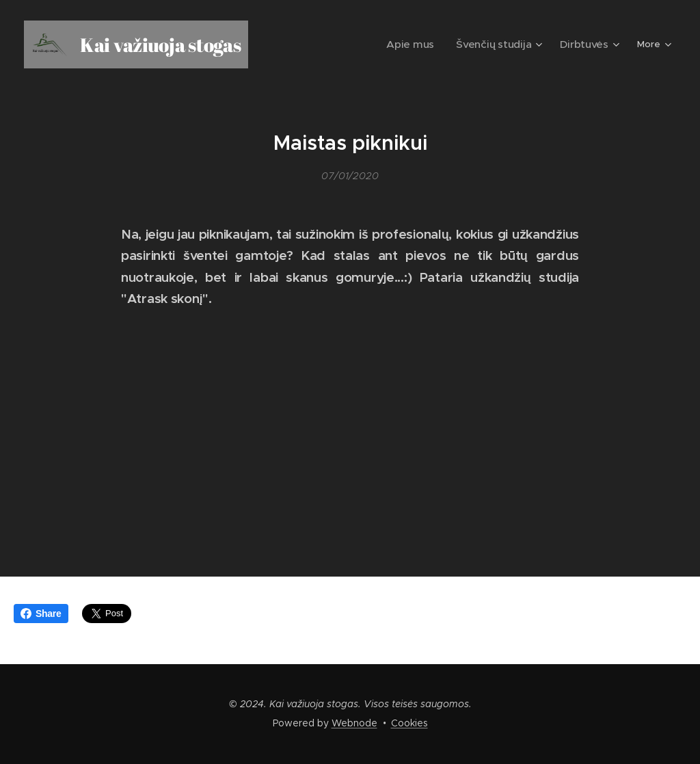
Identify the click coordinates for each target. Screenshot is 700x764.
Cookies (409, 723)
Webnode (354, 723)
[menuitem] (322, 44)
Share (41, 614)
